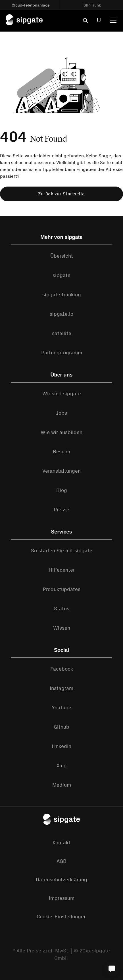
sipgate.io (61, 314)
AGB (61, 861)
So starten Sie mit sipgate (62, 551)
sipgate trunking (62, 295)
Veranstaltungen (61, 471)
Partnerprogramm (62, 353)
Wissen (62, 628)
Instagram (61, 688)
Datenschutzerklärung (61, 880)
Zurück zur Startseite (61, 194)
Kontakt (61, 843)
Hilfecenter (62, 570)
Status (62, 609)
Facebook (62, 669)
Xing (62, 766)
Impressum (62, 898)
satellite (62, 333)
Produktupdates (62, 589)
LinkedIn (61, 746)
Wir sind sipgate (62, 394)
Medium (62, 785)
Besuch (61, 452)
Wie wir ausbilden (61, 432)
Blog (62, 490)
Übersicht (62, 256)
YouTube (61, 708)
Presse (61, 510)
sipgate (61, 275)
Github (61, 727)
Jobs (62, 413)
